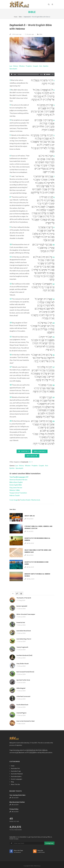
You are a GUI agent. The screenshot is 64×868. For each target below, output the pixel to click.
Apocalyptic (13, 69)
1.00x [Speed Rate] (52, 74)
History (16, 66)
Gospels (36, 66)
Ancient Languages (17, 779)
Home (16, 17)
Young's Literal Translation (18, 493)
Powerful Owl (21, 623)
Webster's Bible (15, 490)
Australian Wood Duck (24, 631)
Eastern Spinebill (22, 606)
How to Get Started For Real (25, 721)
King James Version (16, 488)
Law (11, 66)
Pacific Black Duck (22, 705)
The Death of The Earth (24, 598)
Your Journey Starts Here (17, 795)
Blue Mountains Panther (17, 802)
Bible (32, 12)
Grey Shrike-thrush (23, 664)
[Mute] (45, 74)
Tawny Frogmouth (22, 647)
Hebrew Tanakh (15, 495)
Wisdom (22, 66)
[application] (32, 74)
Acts (41, 66)
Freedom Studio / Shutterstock (30, 500)
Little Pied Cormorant (23, 696)
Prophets (29, 66)
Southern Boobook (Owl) (24, 655)
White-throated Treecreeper (26, 614)
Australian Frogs (16, 771)
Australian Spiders (16, 776)
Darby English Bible (16, 485)
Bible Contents (40, 451)
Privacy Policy (14, 809)
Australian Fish (15, 768)
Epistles (46, 66)
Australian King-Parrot (24, 639)
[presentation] (13, 594)
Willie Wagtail (21, 688)
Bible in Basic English (16, 482)
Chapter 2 (24, 451)
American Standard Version (18, 480)
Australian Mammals (17, 774)
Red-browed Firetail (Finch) (25, 672)
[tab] (13, 593)
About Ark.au (30, 516)
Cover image (14, 500)
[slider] (28, 74)
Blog (12, 782)
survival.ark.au (31, 750)
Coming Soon (49, 843)
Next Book (32, 456)
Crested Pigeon (21, 713)
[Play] (12, 74)
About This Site (15, 784)
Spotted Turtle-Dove (23, 680)
